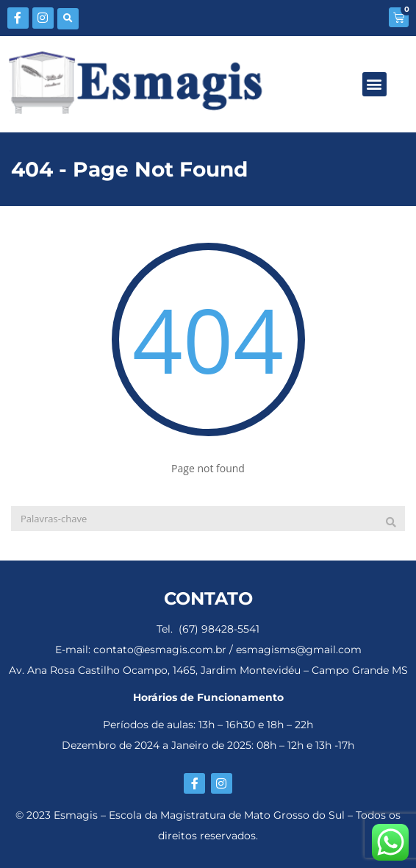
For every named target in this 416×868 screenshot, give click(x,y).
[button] (68, 19)
